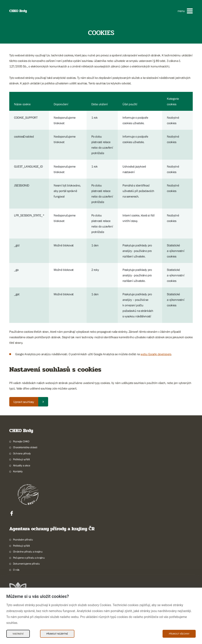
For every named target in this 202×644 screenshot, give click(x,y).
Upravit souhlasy (24, 402)
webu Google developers (156, 354)
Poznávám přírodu (23, 540)
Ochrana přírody (22, 453)
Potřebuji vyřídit (21, 459)
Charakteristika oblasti (25, 447)
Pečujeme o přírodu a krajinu (29, 558)
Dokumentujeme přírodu (26, 564)
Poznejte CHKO (21, 441)
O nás (16, 570)
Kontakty (18, 471)
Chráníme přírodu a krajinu (28, 552)
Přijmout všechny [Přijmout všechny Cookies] (179, 634)
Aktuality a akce (22, 465)
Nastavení (18, 634)
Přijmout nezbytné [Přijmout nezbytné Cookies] (57, 634)
